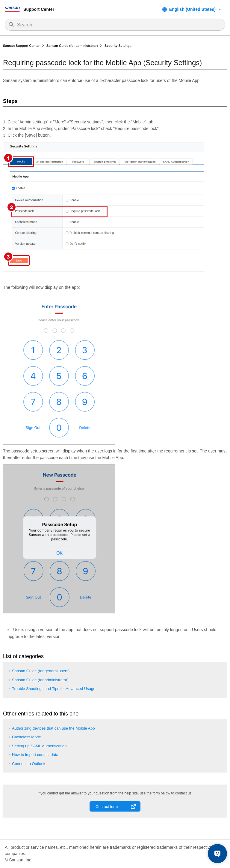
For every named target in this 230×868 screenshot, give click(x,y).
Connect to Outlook (29, 764)
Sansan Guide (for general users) (41, 671)
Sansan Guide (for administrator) (72, 46)
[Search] (118, 25)
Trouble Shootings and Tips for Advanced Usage (54, 689)
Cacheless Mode (27, 737)
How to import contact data (35, 755)
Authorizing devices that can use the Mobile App (53, 728)
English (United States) (192, 9)
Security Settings (118, 46)
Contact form (107, 807)
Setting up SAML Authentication (39, 746)
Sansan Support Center (21, 46)
